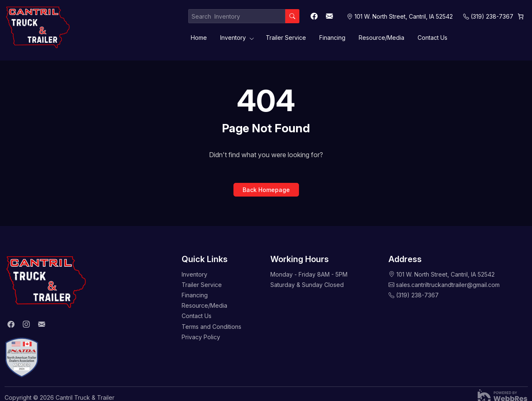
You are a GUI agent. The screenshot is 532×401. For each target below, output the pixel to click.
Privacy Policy (201, 337)
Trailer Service (286, 38)
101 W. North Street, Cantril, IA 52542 (446, 274)
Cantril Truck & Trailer (85, 397)
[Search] (292, 16)
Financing (332, 38)
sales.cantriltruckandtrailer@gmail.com (448, 285)
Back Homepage (266, 190)
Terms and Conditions (211, 327)
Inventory (233, 38)
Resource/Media (381, 38)
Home (199, 38)
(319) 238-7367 (492, 16)
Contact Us (432, 38)
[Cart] (521, 16)
